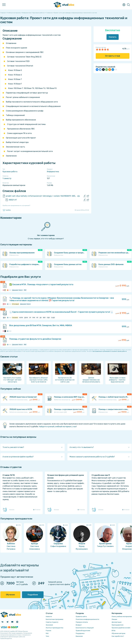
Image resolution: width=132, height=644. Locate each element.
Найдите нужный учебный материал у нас (58, 427)
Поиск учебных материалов (122, 616)
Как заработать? (118, 636)
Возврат (79, 625)
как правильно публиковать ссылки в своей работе (110, 351)
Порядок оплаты (82, 622)
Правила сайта (81, 616)
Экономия (49, 625)
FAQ (47, 633)
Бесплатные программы (54, 619)
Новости (49, 616)
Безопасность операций (85, 628)
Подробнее (33, 595)
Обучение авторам (118, 633)
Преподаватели (118, 625)
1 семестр (7, 178)
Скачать (113, 37)
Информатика (53, 172)
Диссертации (117, 622)
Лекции (114, 619)
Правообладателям (83, 631)
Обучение (10, 595)
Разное (48, 631)
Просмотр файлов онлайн (121, 628)
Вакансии (79, 636)
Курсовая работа (10, 172)
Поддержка (80, 633)
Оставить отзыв (113, 56)
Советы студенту (52, 622)
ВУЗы (114, 631)
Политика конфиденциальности (87, 619)
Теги (47, 636)
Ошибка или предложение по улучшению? (16, 205)
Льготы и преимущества (54, 628)
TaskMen (7, 210)
